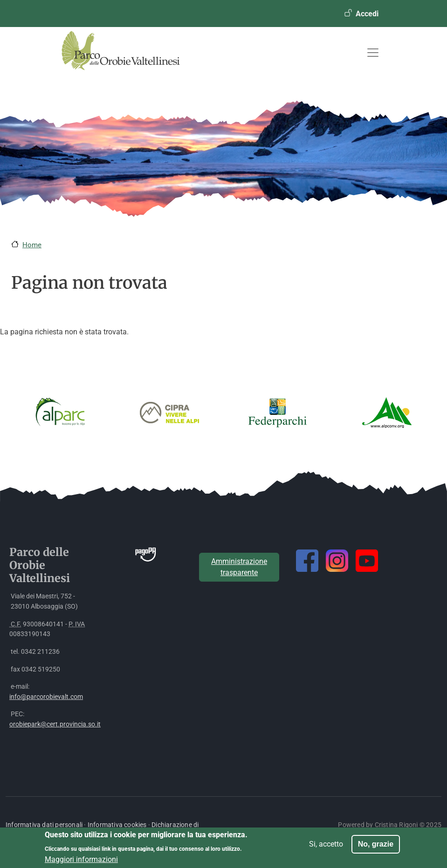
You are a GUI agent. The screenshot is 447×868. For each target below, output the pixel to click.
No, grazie (376, 847)
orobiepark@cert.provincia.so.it (55, 724)
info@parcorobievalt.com (46, 697)
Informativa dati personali (44, 825)
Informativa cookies (117, 825)
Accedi (367, 14)
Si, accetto (326, 847)
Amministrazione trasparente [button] (239, 567)
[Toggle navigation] (373, 53)
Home (32, 245)
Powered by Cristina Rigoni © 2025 (390, 825)
